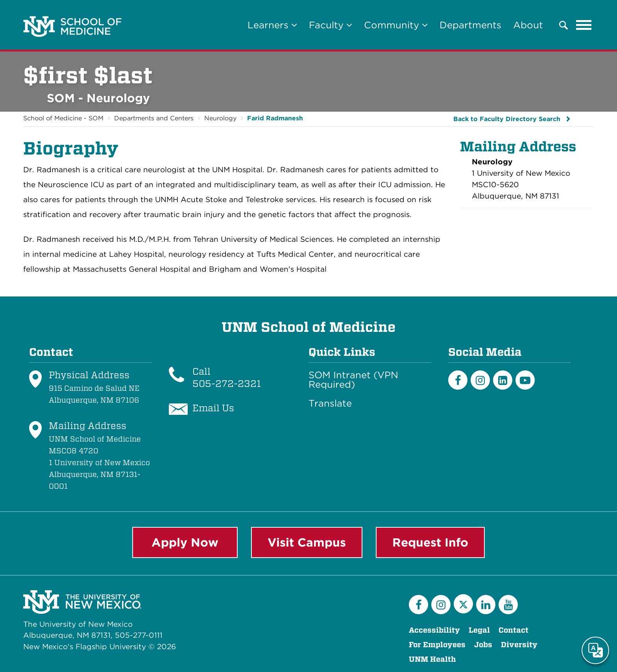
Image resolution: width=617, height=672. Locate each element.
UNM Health (432, 659)
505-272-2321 (227, 384)
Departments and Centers (154, 118)
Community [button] (396, 25)
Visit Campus (307, 542)
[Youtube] (525, 380)
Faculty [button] (331, 25)
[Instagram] (480, 380)
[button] (563, 25)
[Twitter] (463, 604)
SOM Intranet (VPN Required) (353, 380)
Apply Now (185, 542)
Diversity (519, 645)
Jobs (483, 645)
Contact (514, 630)
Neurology (220, 118)
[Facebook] (458, 380)
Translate (330, 403)
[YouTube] (508, 605)
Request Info (430, 542)
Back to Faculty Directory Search (507, 119)
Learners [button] (272, 25)
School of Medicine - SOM (63, 118)
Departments (470, 25)
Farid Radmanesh (275, 118)
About (528, 25)
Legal (479, 630)
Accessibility (434, 630)
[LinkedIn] (503, 380)
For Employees (437, 645)
